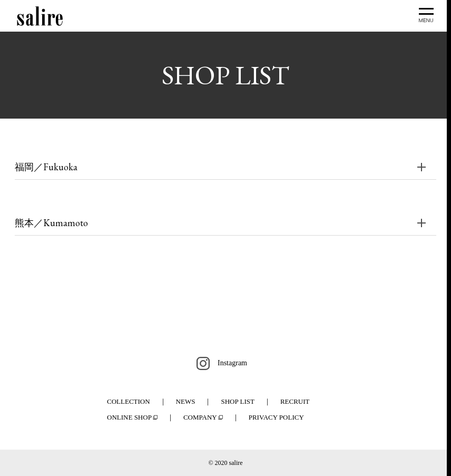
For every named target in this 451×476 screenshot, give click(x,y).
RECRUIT (295, 401)
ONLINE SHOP (129, 417)
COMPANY (200, 417)
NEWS (186, 401)
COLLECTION (129, 401)
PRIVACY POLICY (276, 417)
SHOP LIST (237, 401)
